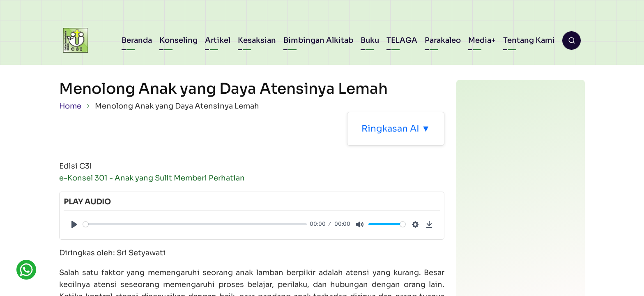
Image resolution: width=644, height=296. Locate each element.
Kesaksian (257, 40)
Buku (370, 40)
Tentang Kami (529, 40)
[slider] (195, 224)
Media (480, 40)
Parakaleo (443, 40)
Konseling (178, 40)
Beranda (137, 40)
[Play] (74, 224)
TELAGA (402, 40)
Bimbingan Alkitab (318, 40)
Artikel (218, 40)
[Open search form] (572, 40)
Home (70, 106)
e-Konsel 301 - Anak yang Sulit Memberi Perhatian (152, 178)
